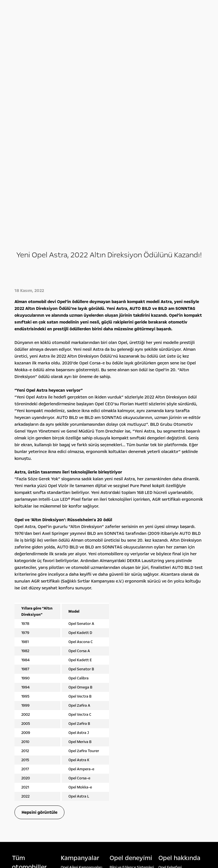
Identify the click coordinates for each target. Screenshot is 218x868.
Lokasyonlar (169, 675)
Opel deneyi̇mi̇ (131, 647)
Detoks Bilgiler (171, 694)
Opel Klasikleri (121, 669)
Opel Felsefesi (170, 656)
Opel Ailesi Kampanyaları (81, 656)
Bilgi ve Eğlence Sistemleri (132, 656)
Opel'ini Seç (22, 690)
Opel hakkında (179, 647)
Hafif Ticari (21, 678)
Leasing (67, 675)
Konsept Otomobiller (127, 662)
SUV (15, 671)
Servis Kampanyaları (78, 669)
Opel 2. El (20, 696)
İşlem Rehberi (170, 687)
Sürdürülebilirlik (172, 681)
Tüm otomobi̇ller (29, 651)
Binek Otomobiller (27, 665)
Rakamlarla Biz (171, 662)
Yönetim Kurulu (172, 669)
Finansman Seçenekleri (80, 662)
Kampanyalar (80, 647)
